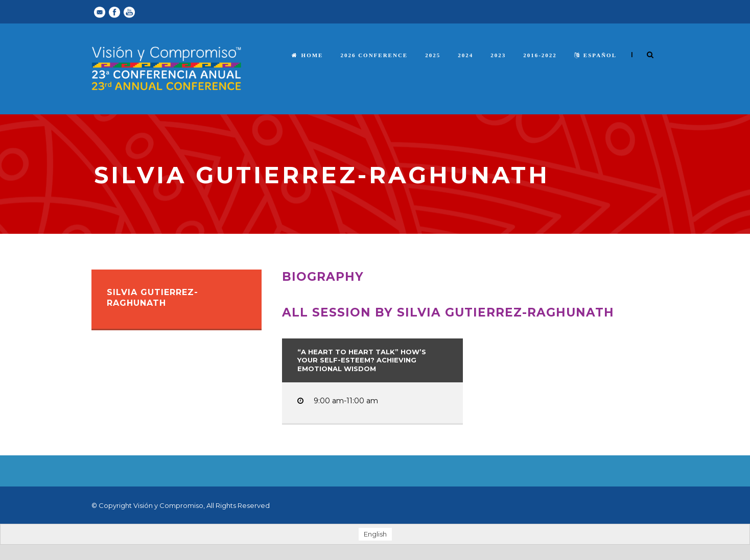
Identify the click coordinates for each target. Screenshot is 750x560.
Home (308, 55)
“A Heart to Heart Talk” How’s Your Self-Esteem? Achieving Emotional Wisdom (362, 360)
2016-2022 (540, 55)
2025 (433, 55)
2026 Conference (374, 55)
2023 (498, 55)
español (595, 55)
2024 (465, 55)
